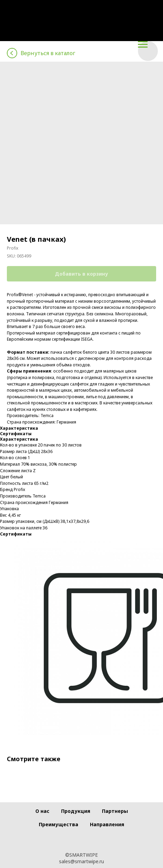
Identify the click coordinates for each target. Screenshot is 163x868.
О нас (42, 811)
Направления (107, 824)
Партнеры (115, 811)
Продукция (76, 811)
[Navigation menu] (143, 45)
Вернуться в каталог (48, 53)
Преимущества (59, 824)
